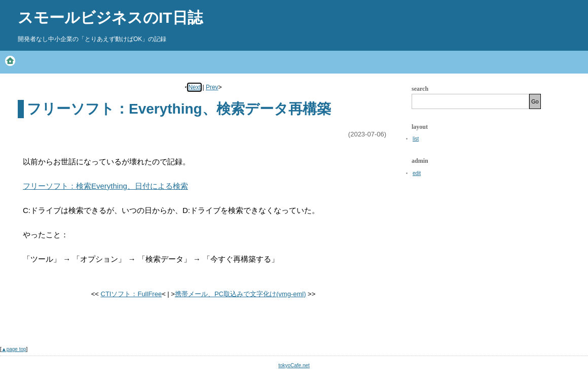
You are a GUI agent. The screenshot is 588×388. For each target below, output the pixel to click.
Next (194, 87)
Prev (212, 87)
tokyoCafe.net (294, 365)
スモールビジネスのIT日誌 (110, 17)
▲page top (14, 349)
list (416, 139)
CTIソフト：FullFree (132, 294)
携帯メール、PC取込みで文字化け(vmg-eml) (241, 294)
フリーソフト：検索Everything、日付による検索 (105, 186)
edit (417, 173)
